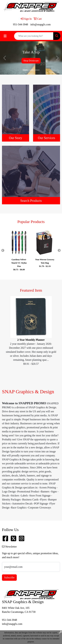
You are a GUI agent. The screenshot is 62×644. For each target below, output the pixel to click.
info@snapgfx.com (40, 24)
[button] (5, 58)
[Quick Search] (34, 36)
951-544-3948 (21, 24)
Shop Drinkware (31, 61)
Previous (3, 251)
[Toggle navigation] (5, 36)
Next (59, 251)
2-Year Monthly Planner (31, 340)
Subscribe (9, 577)
